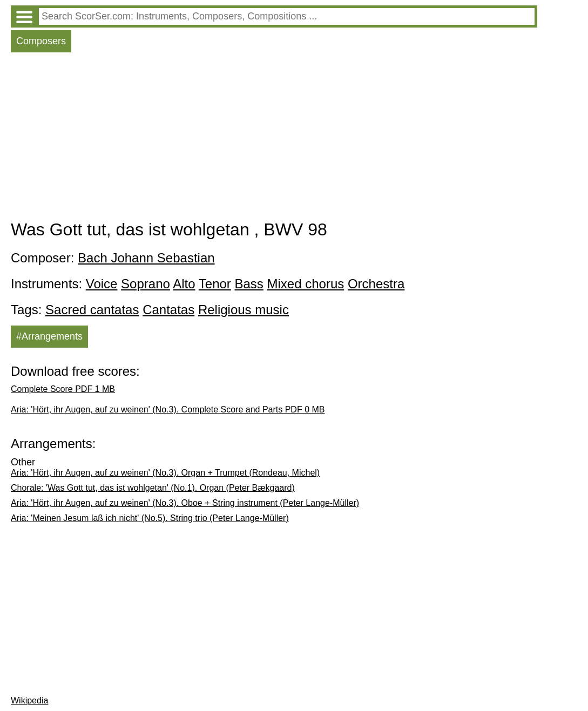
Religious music (244, 310)
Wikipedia (29, 700)
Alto (184, 284)
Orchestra (376, 284)
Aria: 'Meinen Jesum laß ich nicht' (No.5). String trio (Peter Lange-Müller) (150, 518)
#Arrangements (49, 336)
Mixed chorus (306, 284)
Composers (41, 41)
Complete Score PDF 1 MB (63, 389)
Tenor (215, 284)
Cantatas (168, 310)
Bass (249, 284)
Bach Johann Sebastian (146, 258)
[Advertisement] (274, 139)
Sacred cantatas (92, 310)
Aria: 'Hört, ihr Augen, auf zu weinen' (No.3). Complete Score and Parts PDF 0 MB (168, 409)
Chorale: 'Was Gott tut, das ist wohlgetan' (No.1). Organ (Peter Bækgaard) (153, 488)
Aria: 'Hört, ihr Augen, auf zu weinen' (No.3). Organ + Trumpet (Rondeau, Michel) (165, 473)
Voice (102, 284)
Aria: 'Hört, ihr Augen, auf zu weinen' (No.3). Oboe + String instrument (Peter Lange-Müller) (185, 503)
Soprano (146, 284)
